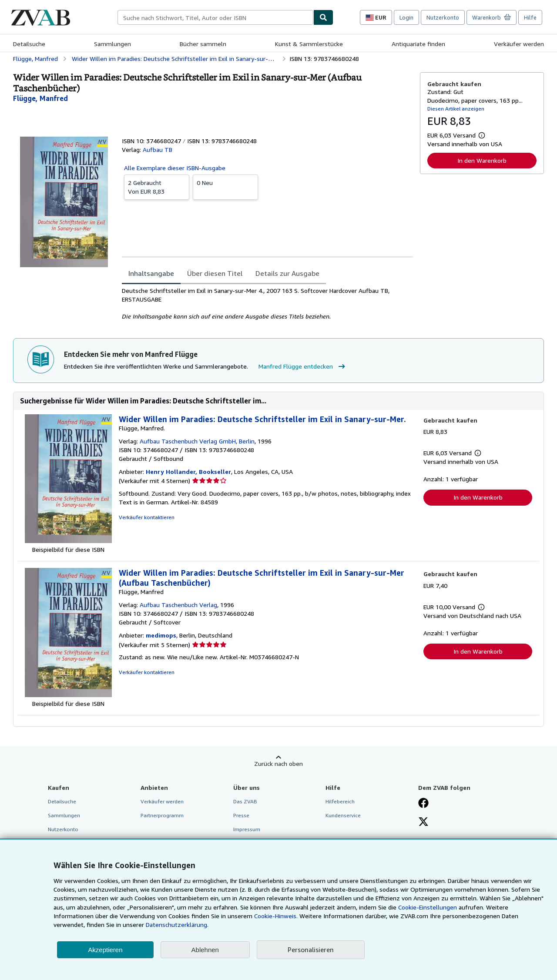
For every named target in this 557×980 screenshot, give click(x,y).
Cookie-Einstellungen (428, 907)
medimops (161, 635)
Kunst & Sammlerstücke (309, 44)
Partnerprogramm (162, 815)
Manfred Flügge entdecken (303, 366)
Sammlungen (112, 44)
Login (406, 17)
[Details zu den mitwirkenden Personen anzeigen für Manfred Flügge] (40, 98)
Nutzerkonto (443, 17)
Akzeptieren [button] (105, 950)
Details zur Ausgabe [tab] (287, 273)
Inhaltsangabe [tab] (151, 273)
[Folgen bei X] (423, 822)
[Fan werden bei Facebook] (423, 804)
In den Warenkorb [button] (482, 160)
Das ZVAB (245, 801)
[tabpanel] (267, 304)
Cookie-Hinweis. (276, 916)
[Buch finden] (323, 17)
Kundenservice (343, 815)
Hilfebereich (340, 801)
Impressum (247, 829)
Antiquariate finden (418, 44)
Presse (241, 815)
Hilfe (530, 17)
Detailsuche (29, 44)
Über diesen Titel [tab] (215, 273)
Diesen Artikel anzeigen (456, 109)
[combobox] (215, 17)
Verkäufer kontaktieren (147, 517)
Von (157, 187)
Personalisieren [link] (311, 950)
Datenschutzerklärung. (177, 925)
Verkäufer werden (519, 44)
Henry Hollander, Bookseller (188, 472)
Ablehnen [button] (205, 950)
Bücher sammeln (203, 44)
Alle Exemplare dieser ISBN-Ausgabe (175, 168)
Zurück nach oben (278, 764)
